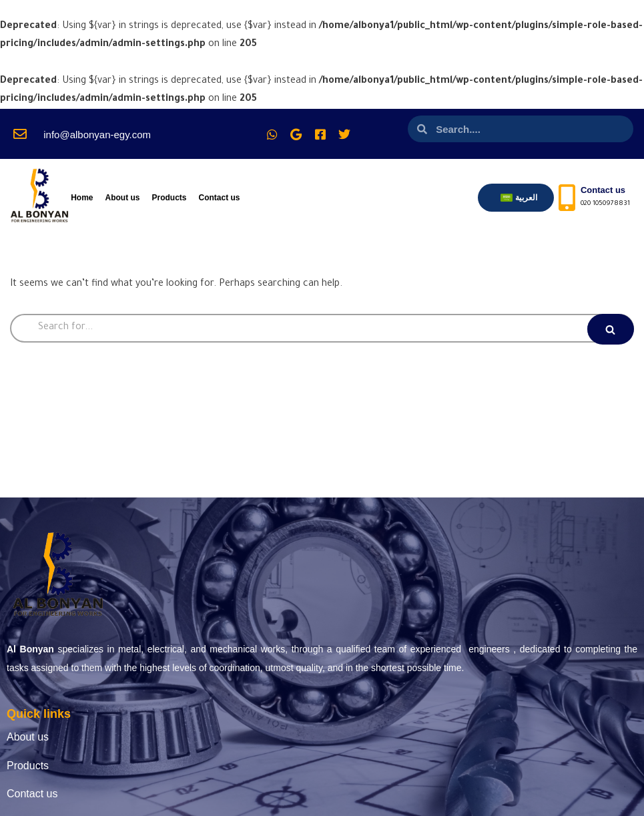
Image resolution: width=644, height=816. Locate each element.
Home (82, 198)
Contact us (220, 198)
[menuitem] (519, 198)
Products (169, 198)
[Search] (322, 329)
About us (122, 198)
